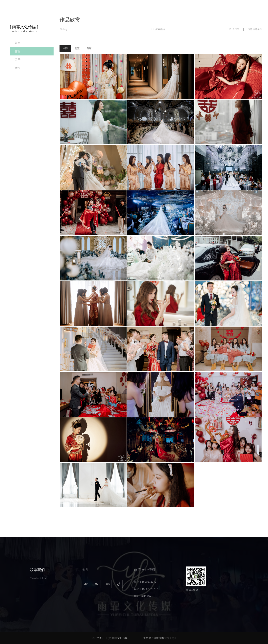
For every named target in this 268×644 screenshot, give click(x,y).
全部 (65, 48)
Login (173, 638)
